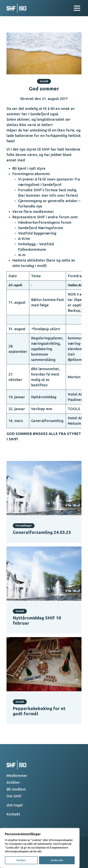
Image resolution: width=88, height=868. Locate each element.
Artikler (13, 782)
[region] (40, 848)
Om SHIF (14, 796)
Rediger (21, 860)
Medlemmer (17, 776)
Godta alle (57, 860)
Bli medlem (16, 789)
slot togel (15, 805)
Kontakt (13, 814)
